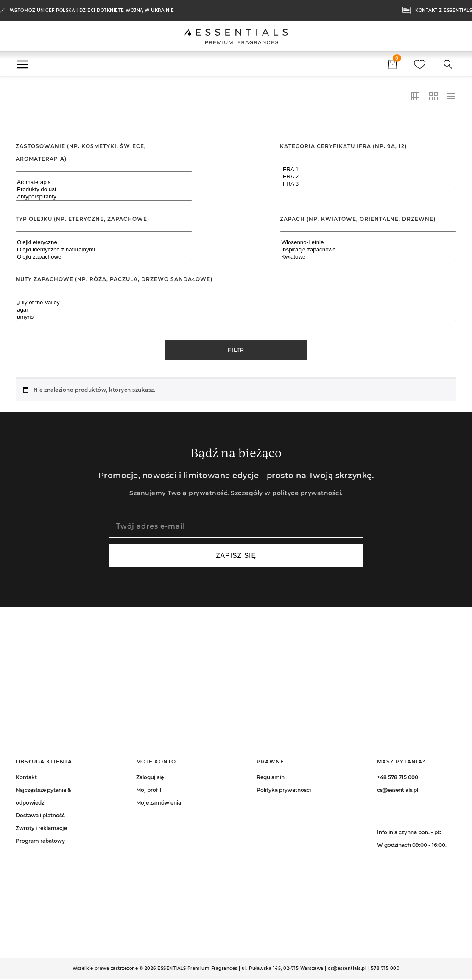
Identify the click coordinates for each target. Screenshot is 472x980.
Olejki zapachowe (104, 257)
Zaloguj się (150, 778)
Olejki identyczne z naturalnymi (104, 250)
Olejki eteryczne (104, 243)
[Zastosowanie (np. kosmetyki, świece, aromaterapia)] (104, 186)
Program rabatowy (40, 842)
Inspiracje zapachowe (368, 250)
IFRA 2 (368, 177)
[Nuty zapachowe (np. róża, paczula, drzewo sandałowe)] (236, 306)
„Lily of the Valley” (236, 303)
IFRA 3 (368, 184)
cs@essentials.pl (398, 791)
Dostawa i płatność (40, 816)
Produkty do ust (104, 190)
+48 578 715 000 (398, 778)
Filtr (236, 350)
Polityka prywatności (284, 791)
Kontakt (26, 778)
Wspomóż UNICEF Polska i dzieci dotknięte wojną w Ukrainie (92, 10)
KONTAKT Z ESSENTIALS (444, 10)
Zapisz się (236, 556)
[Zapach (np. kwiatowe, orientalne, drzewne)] (368, 246)
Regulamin (271, 778)
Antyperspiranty (104, 197)
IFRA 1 (368, 170)
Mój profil (149, 791)
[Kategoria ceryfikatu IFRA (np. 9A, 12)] (368, 173)
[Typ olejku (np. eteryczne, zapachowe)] (104, 246)
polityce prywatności (307, 493)
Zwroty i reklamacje (41, 829)
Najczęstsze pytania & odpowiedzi (43, 797)
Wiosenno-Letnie (368, 243)
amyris (236, 317)
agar (236, 310)
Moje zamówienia (159, 803)
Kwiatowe (368, 257)
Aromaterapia (104, 182)
